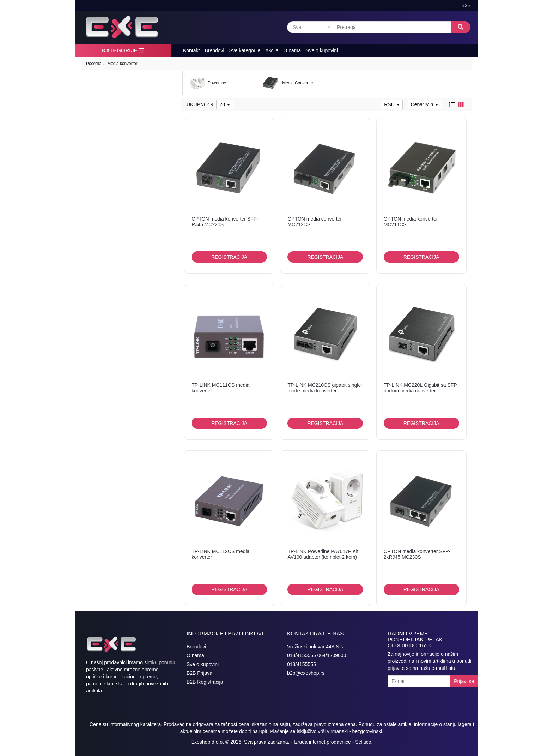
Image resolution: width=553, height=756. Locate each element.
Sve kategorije (245, 50)
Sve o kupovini (322, 50)
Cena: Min (425, 104)
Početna (94, 64)
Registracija (229, 257)
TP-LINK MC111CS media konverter (220, 388)
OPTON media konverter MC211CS (411, 221)
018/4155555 (302, 664)
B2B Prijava (199, 673)
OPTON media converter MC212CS (315, 221)
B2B (466, 5)
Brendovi (214, 50)
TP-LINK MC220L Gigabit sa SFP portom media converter (420, 388)
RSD (392, 104)
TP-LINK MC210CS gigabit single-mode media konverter (325, 388)
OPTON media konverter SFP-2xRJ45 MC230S (417, 554)
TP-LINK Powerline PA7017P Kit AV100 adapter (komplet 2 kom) (323, 554)
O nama (292, 50)
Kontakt (191, 50)
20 (224, 104)
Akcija (272, 50)
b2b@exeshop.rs (306, 673)
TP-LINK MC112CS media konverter (220, 554)
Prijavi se (464, 681)
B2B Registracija (205, 682)
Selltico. (364, 742)
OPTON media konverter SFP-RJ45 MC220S (225, 221)
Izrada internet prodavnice (322, 742)
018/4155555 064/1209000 (317, 655)
